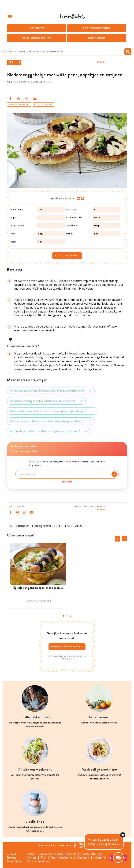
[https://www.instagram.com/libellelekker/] (81, 845)
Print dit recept (43, 104)
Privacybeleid (67, 659)
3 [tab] (70, 616)
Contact (31, 858)
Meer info (67, 482)
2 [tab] (67, 616)
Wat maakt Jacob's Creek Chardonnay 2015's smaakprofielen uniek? (51, 391)
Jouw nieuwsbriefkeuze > (67, 647)
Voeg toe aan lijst (67, 256)
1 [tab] (64, 616)
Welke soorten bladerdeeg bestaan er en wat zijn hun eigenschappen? (52, 411)
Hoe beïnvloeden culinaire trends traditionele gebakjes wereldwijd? (51, 421)
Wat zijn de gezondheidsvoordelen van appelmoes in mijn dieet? (49, 431)
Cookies (72, 854)
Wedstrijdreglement (61, 858)
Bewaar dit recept (19, 104)
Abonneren (83, 858)
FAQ (43, 858)
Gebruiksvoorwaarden (51, 854)
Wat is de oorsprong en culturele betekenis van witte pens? (46, 401)
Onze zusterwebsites (38, 862)
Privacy (31, 854)
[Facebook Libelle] (75, 845)
